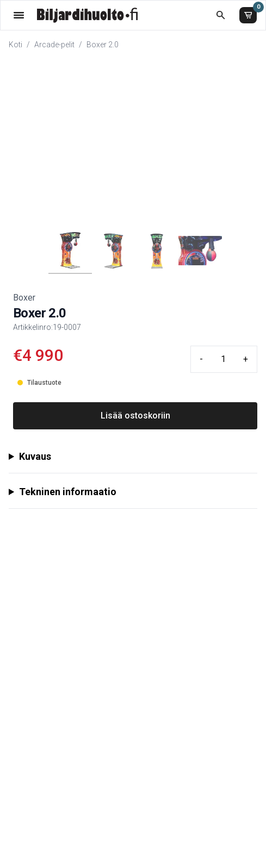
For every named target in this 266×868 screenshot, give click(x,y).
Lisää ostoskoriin (135, 416)
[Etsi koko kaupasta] (221, 15)
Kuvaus (35, 456)
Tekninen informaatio (68, 492)
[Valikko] (19, 15)
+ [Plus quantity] (246, 359)
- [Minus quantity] (201, 359)
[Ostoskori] (248, 15)
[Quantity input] (223, 359)
